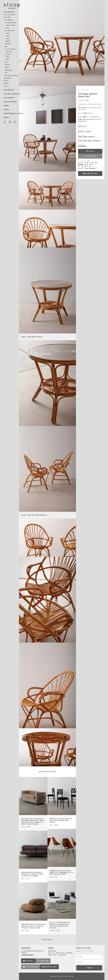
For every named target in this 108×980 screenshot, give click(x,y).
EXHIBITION (9, 90)
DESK (7, 28)
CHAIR (8, 33)
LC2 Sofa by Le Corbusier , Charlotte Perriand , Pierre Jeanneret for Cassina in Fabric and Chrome (33, 821)
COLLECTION (9, 12)
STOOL (8, 38)
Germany (52, 931)
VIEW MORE (47, 940)
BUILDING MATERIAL (12, 76)
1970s (27, 879)
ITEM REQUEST (32, 967)
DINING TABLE (11, 23)
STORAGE (8, 44)
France (81, 100)
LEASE (6, 106)
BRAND (6, 83)
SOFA (7, 36)
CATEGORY (7, 17)
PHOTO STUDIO (10, 102)
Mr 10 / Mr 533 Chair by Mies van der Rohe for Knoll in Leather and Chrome (60, 925)
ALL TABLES (9, 20)
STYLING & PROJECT (12, 94)
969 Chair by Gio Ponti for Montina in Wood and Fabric (61, 820)
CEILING (9, 52)
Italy (51, 825)
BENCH (8, 41)
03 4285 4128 (90, 156)
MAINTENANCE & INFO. (13, 113)
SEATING (81, 90)
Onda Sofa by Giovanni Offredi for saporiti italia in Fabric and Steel (32, 874)
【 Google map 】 (28, 955)
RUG (6, 62)
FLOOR (8, 54)
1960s (56, 825)
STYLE (6, 86)
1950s (87, 100)
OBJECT (7, 68)
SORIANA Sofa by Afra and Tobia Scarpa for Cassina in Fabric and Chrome (33, 926)
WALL (8, 60)
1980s (28, 827)
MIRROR (7, 65)
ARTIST (6, 81)
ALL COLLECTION (9, 15)
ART (6, 73)
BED (6, 46)
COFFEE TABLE (11, 25)
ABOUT (6, 117)
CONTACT (29, 961)
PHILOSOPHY (9, 98)
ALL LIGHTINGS (10, 49)
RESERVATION (91, 174)
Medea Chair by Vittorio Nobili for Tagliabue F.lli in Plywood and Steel (61, 872)
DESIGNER (7, 78)
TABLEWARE (9, 70)
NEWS (6, 110)
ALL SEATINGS (10, 31)
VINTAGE (82, 146)
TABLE (8, 57)
